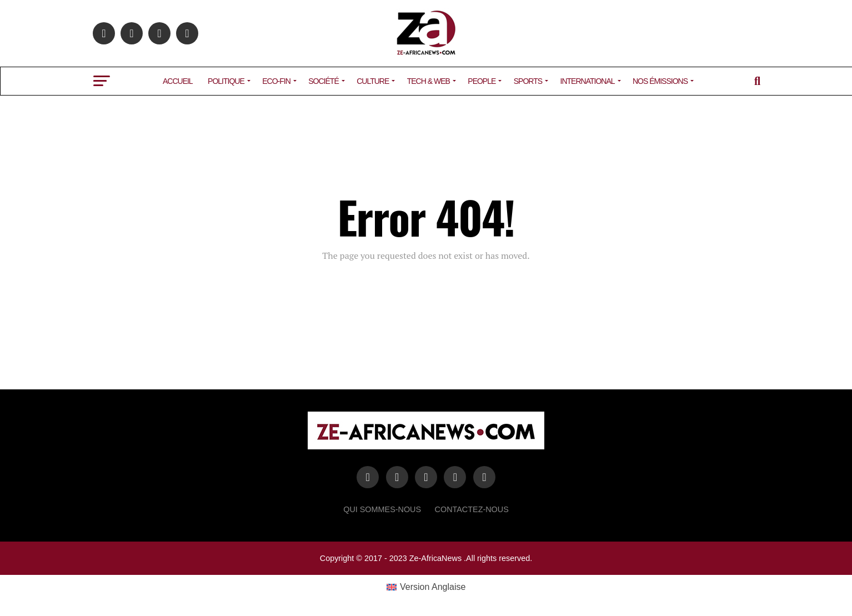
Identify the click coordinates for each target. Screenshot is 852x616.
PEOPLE (482, 81)
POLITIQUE (226, 81)
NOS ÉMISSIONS (660, 81)
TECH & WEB (428, 81)
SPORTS (528, 81)
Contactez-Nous (472, 509)
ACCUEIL (178, 81)
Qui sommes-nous (382, 509)
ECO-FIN (276, 81)
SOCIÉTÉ (323, 81)
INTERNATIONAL (588, 81)
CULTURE (373, 81)
